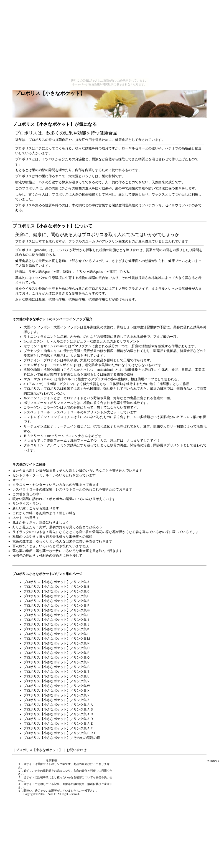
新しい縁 (19, 508)
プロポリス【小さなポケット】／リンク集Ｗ (57, 686)
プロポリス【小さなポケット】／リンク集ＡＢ (58, 709)
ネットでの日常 (24, 518)
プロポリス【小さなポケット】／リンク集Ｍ (57, 639)
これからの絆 (22, 513)
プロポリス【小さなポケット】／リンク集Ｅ (57, 601)
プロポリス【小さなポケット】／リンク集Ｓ (57, 667)
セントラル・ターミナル (31, 475)
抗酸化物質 (32, 370)
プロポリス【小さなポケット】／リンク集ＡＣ (58, 714)
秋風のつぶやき (24, 537)
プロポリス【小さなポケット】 (44, 124)
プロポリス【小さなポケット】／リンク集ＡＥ (58, 724)
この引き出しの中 (26, 494)
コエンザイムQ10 (36, 365)
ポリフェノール (35, 403)
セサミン (30, 346)
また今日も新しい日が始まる (34, 471)
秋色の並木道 (22, 541)
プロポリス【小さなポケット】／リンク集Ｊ (57, 624)
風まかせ (19, 522)
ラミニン (30, 337)
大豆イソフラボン (37, 327)
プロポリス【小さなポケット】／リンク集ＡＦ (58, 728)
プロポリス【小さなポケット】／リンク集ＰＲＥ (60, 733)
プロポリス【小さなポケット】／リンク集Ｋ (57, 629)
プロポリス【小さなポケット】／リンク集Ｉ (57, 620)
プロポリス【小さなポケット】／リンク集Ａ (57, 582)
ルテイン (30, 398)
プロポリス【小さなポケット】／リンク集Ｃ (57, 591)
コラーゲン (32, 407)
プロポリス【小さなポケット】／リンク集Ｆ (57, 606)
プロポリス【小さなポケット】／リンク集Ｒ (57, 662)
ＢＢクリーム (34, 436)
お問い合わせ (77, 750)
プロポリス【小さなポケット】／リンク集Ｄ (57, 596)
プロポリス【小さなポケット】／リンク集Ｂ (57, 587)
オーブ (17, 480)
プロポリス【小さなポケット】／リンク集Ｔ (57, 672)
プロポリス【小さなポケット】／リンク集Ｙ (57, 695)
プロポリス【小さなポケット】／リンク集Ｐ (57, 653)
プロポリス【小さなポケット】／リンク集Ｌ (57, 634)
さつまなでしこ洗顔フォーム (45, 441)
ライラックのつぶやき (29, 532)
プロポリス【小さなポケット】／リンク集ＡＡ (58, 705)
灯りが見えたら (24, 527)
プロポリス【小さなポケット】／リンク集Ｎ (57, 643)
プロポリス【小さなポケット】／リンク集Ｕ (57, 676)
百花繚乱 (19, 546)
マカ (27, 379)
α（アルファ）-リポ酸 (40, 384)
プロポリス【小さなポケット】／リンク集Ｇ (57, 610)
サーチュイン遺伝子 (39, 426)
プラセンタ (32, 351)
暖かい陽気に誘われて (29, 499)
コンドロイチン (35, 417)
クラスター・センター (29, 485)
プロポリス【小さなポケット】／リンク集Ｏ (57, 648)
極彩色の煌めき (24, 556)
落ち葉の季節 (22, 551)
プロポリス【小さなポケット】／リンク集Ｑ (57, 657)
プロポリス (32, 389)
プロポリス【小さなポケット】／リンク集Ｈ (57, 615)
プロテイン (32, 360)
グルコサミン (34, 445)
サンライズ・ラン (26, 504)
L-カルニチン (33, 341)
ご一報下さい (87, 791)
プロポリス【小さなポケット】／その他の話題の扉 (62, 738)
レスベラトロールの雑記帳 (32, 489)
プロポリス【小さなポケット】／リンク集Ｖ (57, 681)
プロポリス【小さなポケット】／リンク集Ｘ (57, 691)
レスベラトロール (37, 412)
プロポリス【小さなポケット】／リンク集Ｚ (57, 700)
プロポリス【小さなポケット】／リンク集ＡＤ (58, 719)
